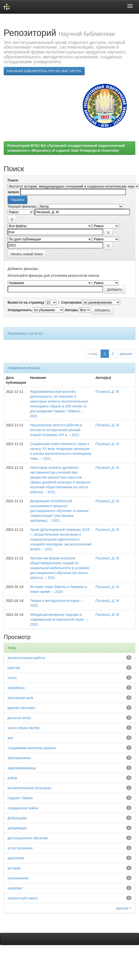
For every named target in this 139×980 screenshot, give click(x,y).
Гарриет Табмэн (20, 798)
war (10, 738)
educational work (20, 698)
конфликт (15, 888)
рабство (14, 668)
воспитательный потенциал (29, 788)
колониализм (18, 878)
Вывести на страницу (26, 302)
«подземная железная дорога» (32, 748)
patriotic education (22, 708)
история (14, 868)
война (12, 778)
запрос (13, 192)
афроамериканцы (22, 768)
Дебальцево (17, 818)
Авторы (71, 310)
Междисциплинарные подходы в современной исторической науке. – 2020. (59, 619)
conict (12, 678)
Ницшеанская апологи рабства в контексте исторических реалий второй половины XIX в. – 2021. (56, 430)
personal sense (19, 718)
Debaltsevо (16, 688)
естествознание (20, 848)
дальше (126, 354)
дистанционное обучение (28, 838)
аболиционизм (19, 758)
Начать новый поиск (27, 254)
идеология (16, 858)
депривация (17, 828)
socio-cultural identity (24, 728)
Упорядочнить (20, 310)
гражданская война (23, 808)
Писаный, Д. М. (108, 392)
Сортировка (71, 302)
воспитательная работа (26, 658)
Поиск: (13, 180)
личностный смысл (23, 898)
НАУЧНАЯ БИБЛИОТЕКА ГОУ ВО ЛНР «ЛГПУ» (44, 71)
